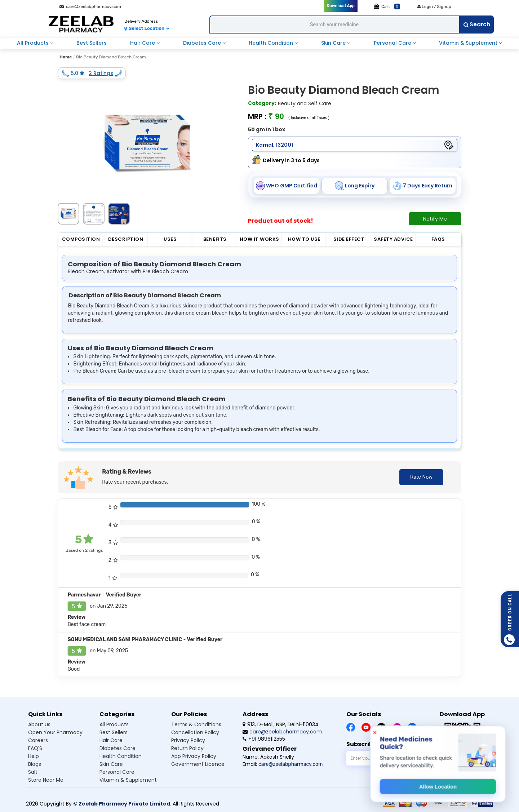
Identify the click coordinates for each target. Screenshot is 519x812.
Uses (170, 239)
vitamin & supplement (469, 43)
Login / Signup (434, 6)
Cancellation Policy (195, 732)
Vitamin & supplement (128, 780)
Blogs (35, 764)
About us (39, 724)
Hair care (111, 740)
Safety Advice (393, 239)
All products (114, 724)
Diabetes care (117, 748)
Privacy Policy (188, 740)
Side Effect (349, 239)
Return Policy (187, 748)
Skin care (111, 764)
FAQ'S (35, 748)
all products (34, 43)
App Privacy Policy (194, 756)
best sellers (92, 43)
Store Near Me (46, 780)
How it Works (259, 239)
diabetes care (203, 43)
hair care (143, 43)
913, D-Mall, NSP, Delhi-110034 (281, 724)
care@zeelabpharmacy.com (90, 6)
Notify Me (435, 219)
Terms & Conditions (196, 724)
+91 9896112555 (264, 739)
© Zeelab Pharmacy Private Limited (122, 804)
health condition (272, 43)
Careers (38, 740)
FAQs (438, 239)
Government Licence (198, 764)
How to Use (304, 239)
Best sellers (114, 732)
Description (126, 239)
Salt (33, 772)
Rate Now (421, 477)
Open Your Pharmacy (55, 732)
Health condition (121, 756)
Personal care (117, 772)
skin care (334, 43)
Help (34, 756)
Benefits (215, 239)
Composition (81, 239)
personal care (393, 43)
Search (477, 24)
